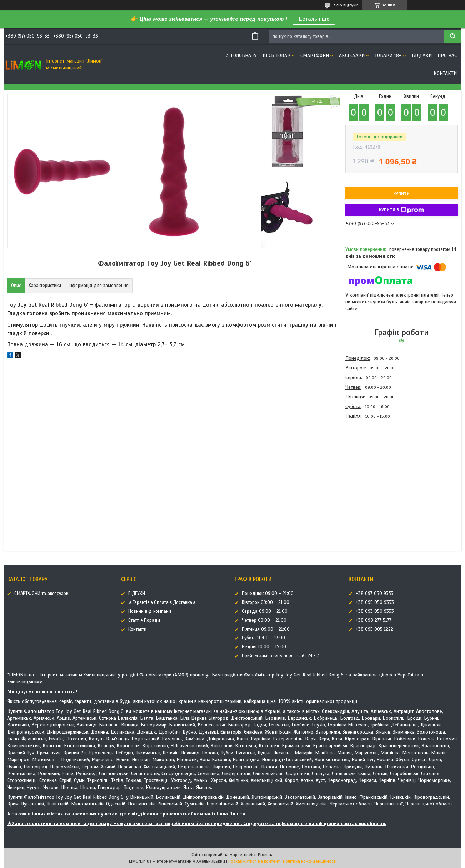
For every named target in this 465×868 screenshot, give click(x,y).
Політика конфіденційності (310, 861)
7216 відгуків (346, 5)
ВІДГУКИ (422, 56)
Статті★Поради (144, 620)
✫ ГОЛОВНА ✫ (241, 56)
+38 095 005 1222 (374, 629)
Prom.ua (266, 855)
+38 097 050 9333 (375, 594)
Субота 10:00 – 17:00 (263, 638)
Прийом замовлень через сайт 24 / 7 (280, 656)
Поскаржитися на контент (254, 861)
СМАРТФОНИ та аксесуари (41, 594)
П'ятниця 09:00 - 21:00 (266, 629)
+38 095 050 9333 (375, 602)
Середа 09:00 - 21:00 (265, 611)
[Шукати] (452, 36)
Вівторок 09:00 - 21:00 (266, 602)
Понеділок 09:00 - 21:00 (268, 594)
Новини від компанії (150, 611)
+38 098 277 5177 (374, 620)
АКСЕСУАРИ (352, 56)
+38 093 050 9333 (375, 611)
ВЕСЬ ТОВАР (276, 56)
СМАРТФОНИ (315, 56)
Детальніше (314, 19)
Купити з (401, 210)
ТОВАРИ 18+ (388, 56)
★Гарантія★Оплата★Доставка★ (162, 602)
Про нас (447, 56)
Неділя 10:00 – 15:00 (264, 647)
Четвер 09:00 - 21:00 (264, 620)
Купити (401, 194)
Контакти (445, 73)
